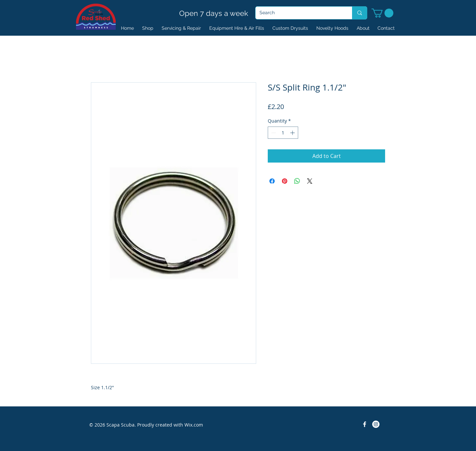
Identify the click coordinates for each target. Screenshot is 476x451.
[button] (382, 13)
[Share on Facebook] (272, 181)
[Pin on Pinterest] (285, 181)
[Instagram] (376, 424)
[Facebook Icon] (365, 424)
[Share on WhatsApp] (297, 181)
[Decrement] (273, 133)
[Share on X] (310, 181)
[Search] (299, 13)
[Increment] (293, 133)
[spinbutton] (283, 133)
